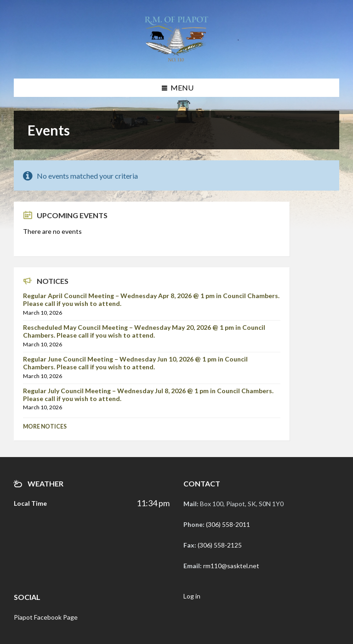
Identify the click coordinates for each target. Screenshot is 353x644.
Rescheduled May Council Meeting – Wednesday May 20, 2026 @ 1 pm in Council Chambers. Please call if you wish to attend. (144, 331)
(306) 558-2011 (228, 524)
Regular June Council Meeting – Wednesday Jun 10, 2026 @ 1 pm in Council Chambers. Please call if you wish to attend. (135, 363)
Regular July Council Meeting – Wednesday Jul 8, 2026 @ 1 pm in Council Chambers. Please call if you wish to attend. (148, 395)
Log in (192, 596)
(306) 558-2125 (220, 545)
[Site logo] (176, 60)
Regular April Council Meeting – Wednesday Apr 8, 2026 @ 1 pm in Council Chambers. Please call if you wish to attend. (151, 299)
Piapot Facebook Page (46, 617)
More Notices (45, 427)
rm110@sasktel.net (231, 566)
